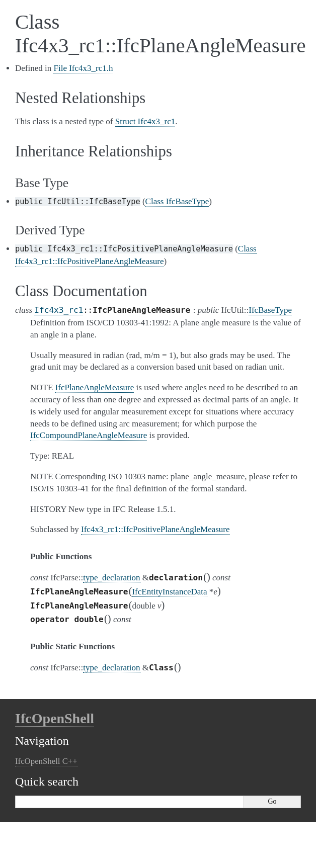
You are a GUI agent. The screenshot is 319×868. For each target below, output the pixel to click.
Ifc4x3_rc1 (59, 310)
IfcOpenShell (55, 718)
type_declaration (111, 578)
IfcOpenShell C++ (46, 761)
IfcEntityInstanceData (169, 592)
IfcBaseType (270, 310)
